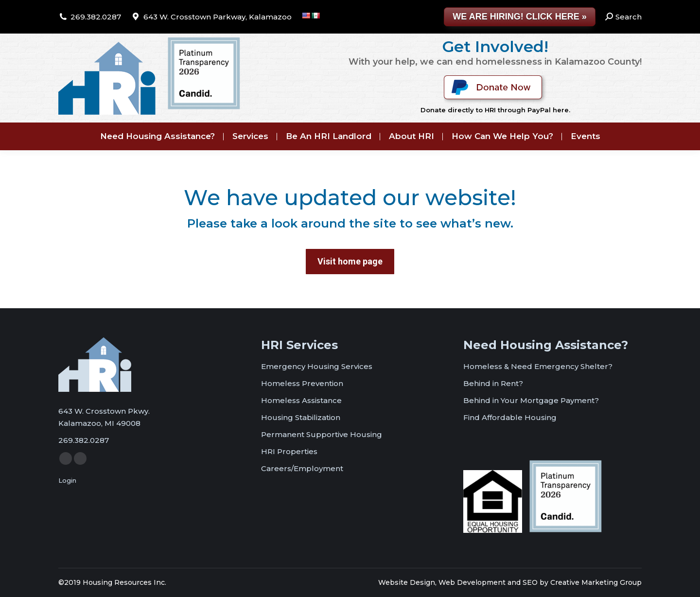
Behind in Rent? (493, 383)
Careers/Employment (302, 468)
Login (67, 480)
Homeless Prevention (302, 383)
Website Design (407, 582)
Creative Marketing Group (596, 582)
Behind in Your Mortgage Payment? (531, 400)
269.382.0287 (96, 17)
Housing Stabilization (301, 417)
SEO (530, 582)
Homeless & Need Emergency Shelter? (538, 366)
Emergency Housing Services (317, 366)
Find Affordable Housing (510, 417)
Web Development (472, 582)
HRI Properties (289, 451)
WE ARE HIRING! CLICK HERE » (519, 17)
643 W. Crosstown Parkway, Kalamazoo (218, 17)
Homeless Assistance (301, 400)
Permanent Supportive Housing (322, 434)
